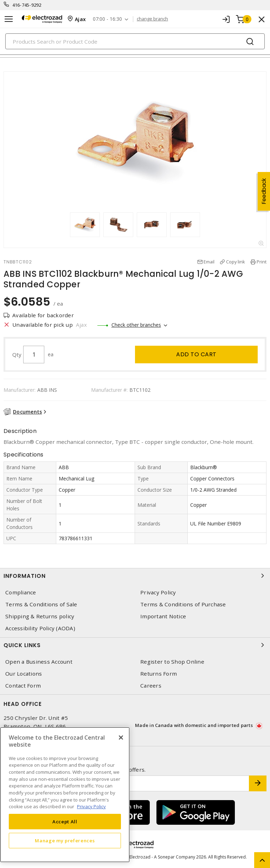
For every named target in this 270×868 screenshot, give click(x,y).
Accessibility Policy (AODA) (40, 628)
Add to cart (196, 354)
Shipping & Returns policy (40, 616)
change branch (152, 19)
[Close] (121, 738)
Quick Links (135, 645)
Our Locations (24, 674)
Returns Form (159, 674)
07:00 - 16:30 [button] (107, 19)
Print (262, 262)
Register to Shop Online (172, 662)
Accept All (65, 822)
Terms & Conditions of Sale (41, 604)
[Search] (135, 41)
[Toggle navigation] (9, 19)
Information (135, 576)
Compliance (21, 592)
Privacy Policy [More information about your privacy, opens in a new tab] (91, 806)
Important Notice (163, 616)
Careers (151, 686)
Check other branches (136, 325)
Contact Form (23, 686)
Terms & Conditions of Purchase (183, 604)
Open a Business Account (39, 662)
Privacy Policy (158, 592)
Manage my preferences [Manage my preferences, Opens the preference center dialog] (65, 841)
